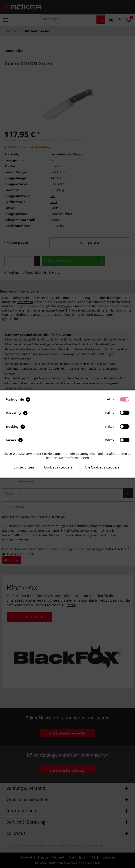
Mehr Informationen (74, 458)
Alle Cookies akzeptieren (103, 467)
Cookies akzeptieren (59, 467)
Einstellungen (24, 467)
